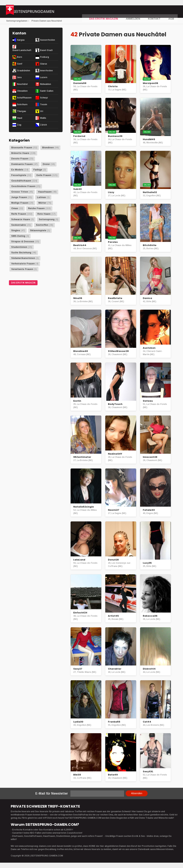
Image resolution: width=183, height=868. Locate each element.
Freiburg (44, 57)
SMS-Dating (18, 236)
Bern (19, 57)
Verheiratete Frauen (23, 264)
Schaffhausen (24, 98)
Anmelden (136, 12)
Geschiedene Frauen (23, 186)
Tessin (44, 104)
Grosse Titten (20, 192)
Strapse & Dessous (23, 241)
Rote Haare (44, 214)
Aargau (21, 40)
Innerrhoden (46, 71)
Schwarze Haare (21, 219)
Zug (19, 125)
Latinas (41, 197)
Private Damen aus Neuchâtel (47, 21)
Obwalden (22, 91)
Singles (16, 230)
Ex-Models (17, 170)
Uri (42, 111)
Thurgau (21, 111)
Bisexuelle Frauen (22, 148)
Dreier (46, 164)
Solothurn (22, 104)
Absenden (137, 793)
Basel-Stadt (46, 50)
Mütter (42, 203)
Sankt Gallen (47, 91)
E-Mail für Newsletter (52, 793)
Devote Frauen (20, 159)
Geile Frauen (44, 175)
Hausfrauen (45, 192)
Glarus (44, 64)
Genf (20, 64)
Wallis (43, 118)
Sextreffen (42, 225)
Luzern (44, 77)
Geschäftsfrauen (21, 181)
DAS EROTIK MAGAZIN (110, 12)
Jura (19, 77)
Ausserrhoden (47, 40)
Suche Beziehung (21, 253)
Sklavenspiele (38, 230)
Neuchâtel (22, 84)
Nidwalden (45, 84)
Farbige (38, 170)
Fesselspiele (19, 175)
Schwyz (44, 98)
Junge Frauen (19, 197)
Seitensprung (47, 219)
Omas (15, 208)
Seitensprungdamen (45, 12)
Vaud (20, 118)
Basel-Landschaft (22, 50)
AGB (172, 12)
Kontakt (156, 12)
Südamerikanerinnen (23, 258)
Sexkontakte (19, 225)
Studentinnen (19, 247)
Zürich (43, 125)
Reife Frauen (19, 214)
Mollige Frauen (20, 203)
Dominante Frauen (22, 164)
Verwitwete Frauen (22, 269)
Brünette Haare (20, 153)
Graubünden (24, 71)
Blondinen (48, 148)
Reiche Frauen (36, 208)
